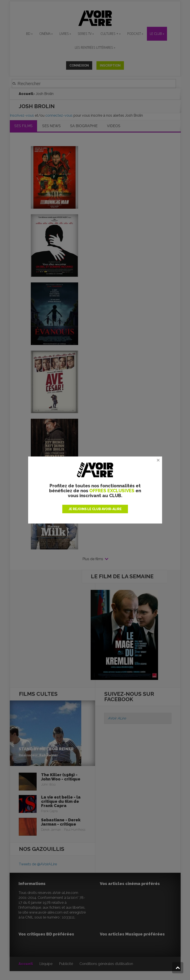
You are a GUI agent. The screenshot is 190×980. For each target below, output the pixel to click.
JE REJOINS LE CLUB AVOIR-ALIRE (95, 509)
